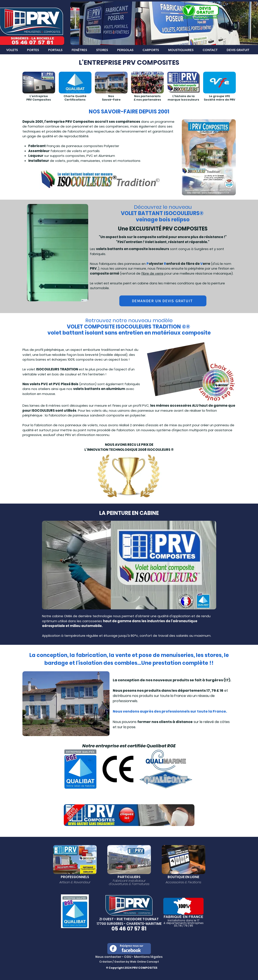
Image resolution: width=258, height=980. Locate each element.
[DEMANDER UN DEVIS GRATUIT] (163, 301)
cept (156, 962)
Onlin (141, 962)
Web (133, 962)
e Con (148, 962)
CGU (128, 957)
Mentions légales (148, 957)
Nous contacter (108, 957)
